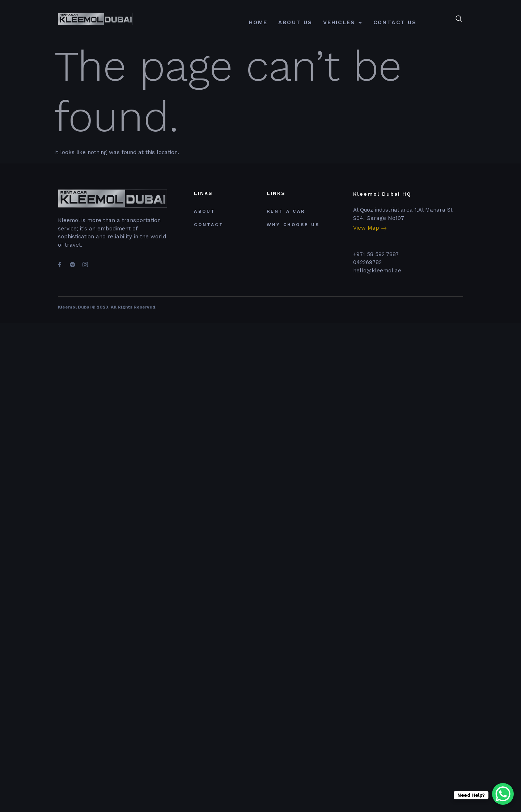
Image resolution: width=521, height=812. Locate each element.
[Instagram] (85, 262)
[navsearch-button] (459, 19)
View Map (370, 228)
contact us (395, 22)
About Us (295, 22)
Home (258, 22)
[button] (343, 23)
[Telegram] (72, 262)
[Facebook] (60, 262)
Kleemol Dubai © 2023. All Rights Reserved (107, 307)
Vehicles (343, 22)
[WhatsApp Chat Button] (503, 794)
